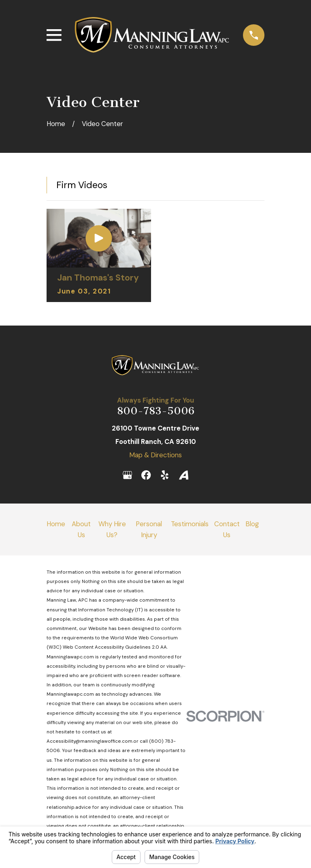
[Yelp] (165, 475)
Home (56, 524)
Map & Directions (155, 455)
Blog (252, 524)
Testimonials (190, 524)
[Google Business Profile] (127, 475)
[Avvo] (184, 475)
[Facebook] (146, 475)
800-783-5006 (156, 411)
